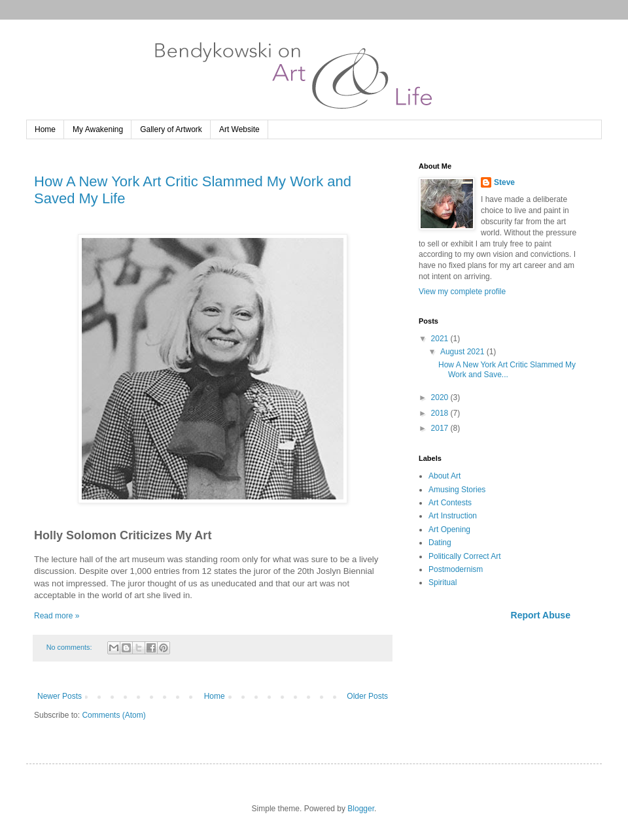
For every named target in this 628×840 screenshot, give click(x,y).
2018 (441, 413)
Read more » (57, 616)
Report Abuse (541, 615)
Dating (440, 543)
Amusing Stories (457, 490)
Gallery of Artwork (171, 129)
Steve (504, 182)
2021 (441, 339)
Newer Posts (60, 696)
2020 (441, 397)
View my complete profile (462, 292)
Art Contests (450, 503)
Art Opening (449, 529)
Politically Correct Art (465, 556)
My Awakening (98, 129)
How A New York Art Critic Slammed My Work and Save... (507, 369)
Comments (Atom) (113, 715)
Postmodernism (456, 569)
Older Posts (367, 696)
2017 (441, 428)
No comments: (70, 647)
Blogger (361, 809)
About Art (445, 476)
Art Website (239, 129)
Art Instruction (453, 516)
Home (45, 129)
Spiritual (443, 582)
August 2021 (463, 352)
